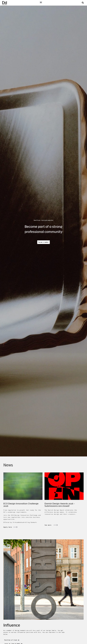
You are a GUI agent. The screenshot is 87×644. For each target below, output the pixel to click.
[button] (41, 2)
